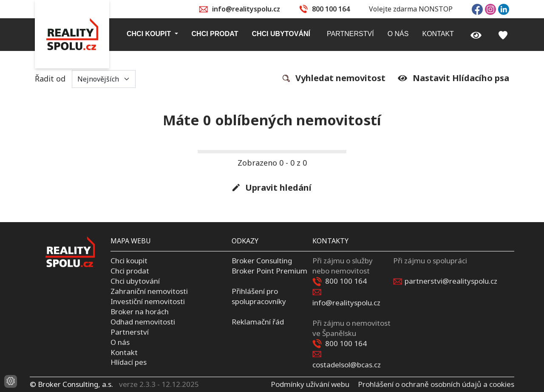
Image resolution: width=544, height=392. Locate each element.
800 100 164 (331, 9)
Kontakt (124, 352)
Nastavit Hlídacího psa (453, 78)
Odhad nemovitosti (143, 322)
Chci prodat (130, 271)
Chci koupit (129, 261)
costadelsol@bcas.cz (347, 365)
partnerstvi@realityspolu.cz (451, 281)
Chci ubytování (135, 281)
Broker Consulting (262, 261)
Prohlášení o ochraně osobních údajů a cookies (436, 384)
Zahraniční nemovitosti (149, 291)
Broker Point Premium (269, 271)
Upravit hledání (272, 188)
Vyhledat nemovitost (334, 79)
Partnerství (130, 332)
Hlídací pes (129, 362)
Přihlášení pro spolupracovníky (259, 296)
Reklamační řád (258, 322)
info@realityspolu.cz (246, 9)
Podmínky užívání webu (310, 384)
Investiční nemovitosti (148, 301)
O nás (120, 342)
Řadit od (85, 79)
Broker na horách (140, 312)
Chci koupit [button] (150, 34)
